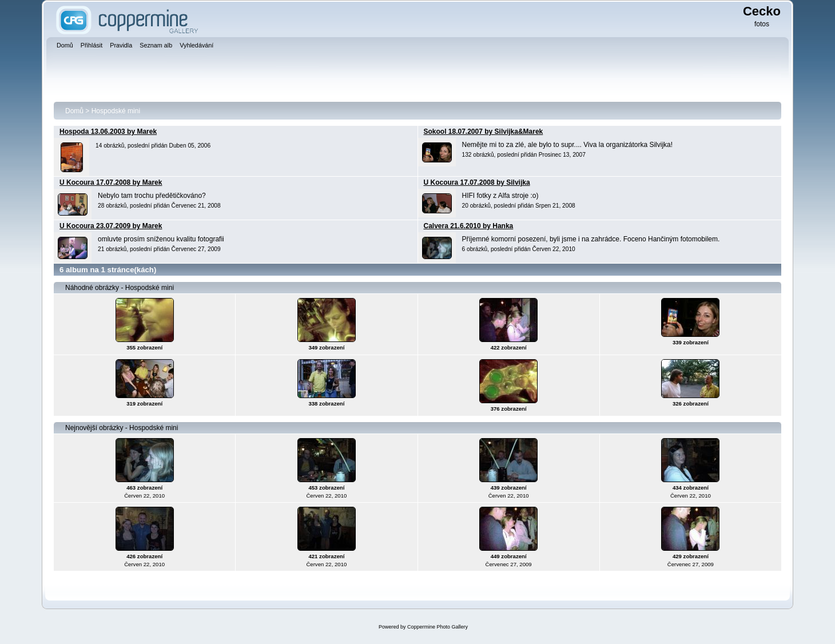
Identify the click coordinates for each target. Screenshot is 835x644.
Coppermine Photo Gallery (438, 627)
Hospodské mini (116, 111)
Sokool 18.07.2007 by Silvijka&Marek (484, 132)
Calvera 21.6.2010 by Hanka (469, 226)
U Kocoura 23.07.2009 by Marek (111, 226)
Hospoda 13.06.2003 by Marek (108, 132)
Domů (74, 111)
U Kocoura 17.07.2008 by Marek (111, 182)
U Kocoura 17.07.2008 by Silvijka (477, 182)
